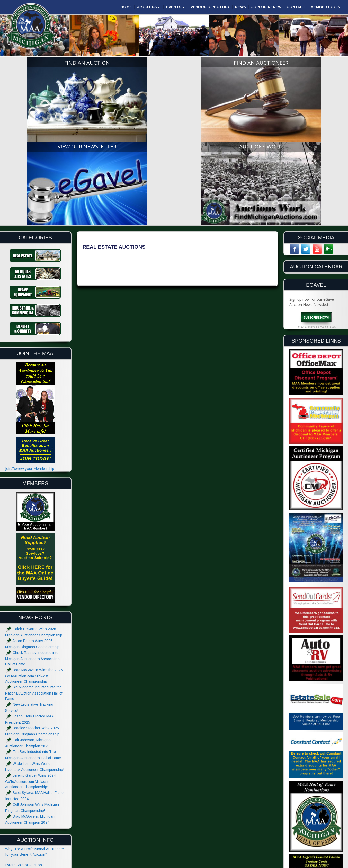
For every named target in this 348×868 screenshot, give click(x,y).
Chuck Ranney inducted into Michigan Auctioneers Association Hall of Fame (32, 551)
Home (126, 7)
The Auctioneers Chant (24, 779)
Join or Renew (266, 7)
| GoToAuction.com (324, 864)
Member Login (325, 7)
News (241, 7)
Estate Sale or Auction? (24, 758)
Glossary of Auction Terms (27, 810)
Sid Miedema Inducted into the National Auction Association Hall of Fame (34, 586)
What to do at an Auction (26, 789)
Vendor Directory (210, 7)
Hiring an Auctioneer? (23, 768)
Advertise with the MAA (25, 834)
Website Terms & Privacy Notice (32, 845)
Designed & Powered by (282, 864)
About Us (147, 7)
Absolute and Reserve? (24, 800)
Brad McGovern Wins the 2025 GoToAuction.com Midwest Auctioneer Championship (34, 569)
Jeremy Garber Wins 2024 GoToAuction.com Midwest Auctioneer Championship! (30, 674)
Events (174, 7)
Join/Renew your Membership (30, 361)
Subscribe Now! (316, 210)
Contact (296, 7)
